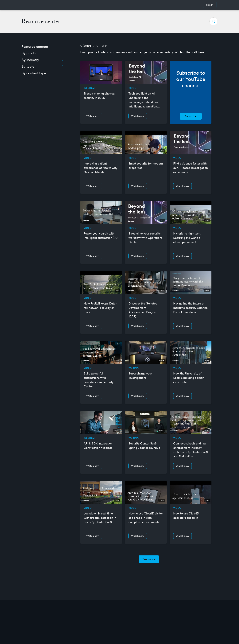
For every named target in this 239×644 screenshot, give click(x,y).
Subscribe (191, 116)
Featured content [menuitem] (35, 46)
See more (149, 559)
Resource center (41, 21)
